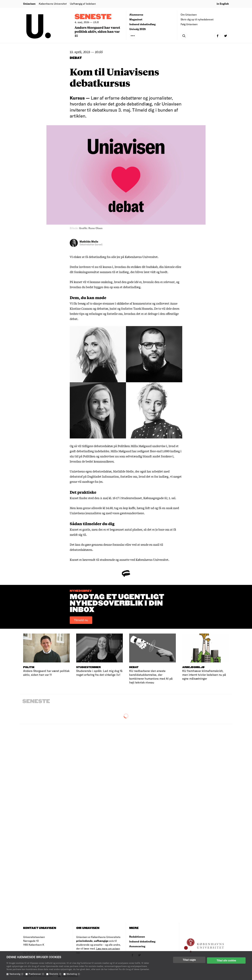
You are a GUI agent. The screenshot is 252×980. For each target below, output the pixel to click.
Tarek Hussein (143, 308)
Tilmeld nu (81, 620)
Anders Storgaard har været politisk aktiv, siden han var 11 (97, 31)
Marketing (73, 974)
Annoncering (137, 946)
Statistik (55, 974)
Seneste (93, 17)
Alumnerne (136, 15)
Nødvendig (17, 974)
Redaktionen (137, 937)
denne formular (114, 544)
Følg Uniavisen (189, 24)
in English (223, 4)
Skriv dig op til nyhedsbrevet (197, 19)
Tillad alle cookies (226, 960)
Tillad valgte (189, 960)
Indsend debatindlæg (142, 24)
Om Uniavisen (189, 15)
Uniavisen (29, 4)
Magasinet (136, 19)
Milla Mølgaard (141, 446)
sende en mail (150, 544)
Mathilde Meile (89, 241)
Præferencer (36, 974)
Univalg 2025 (138, 29)
